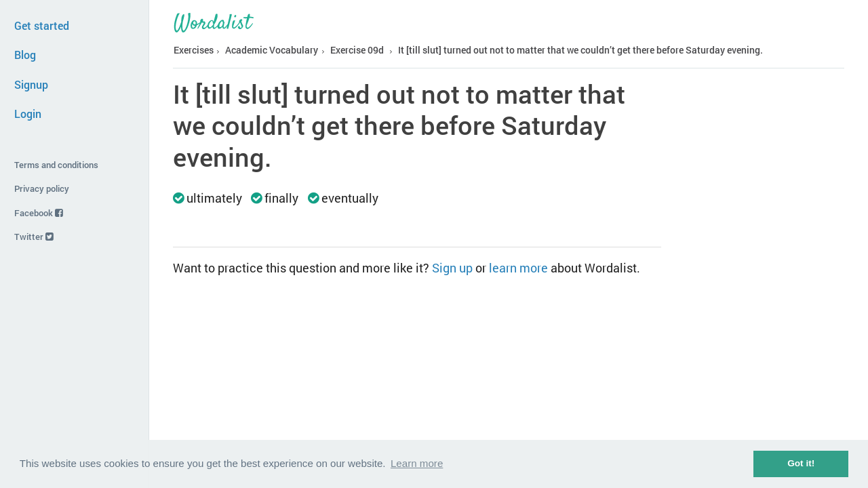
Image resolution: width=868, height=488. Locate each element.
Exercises (194, 50)
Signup (31, 84)
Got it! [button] (801, 463)
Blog (25, 55)
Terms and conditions (56, 165)
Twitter (34, 237)
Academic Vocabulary (272, 50)
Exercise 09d (357, 50)
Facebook (39, 213)
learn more (518, 268)
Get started (42, 25)
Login (28, 114)
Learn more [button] (417, 463)
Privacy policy (42, 188)
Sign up (452, 268)
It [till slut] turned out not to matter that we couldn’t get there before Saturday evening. (580, 50)
